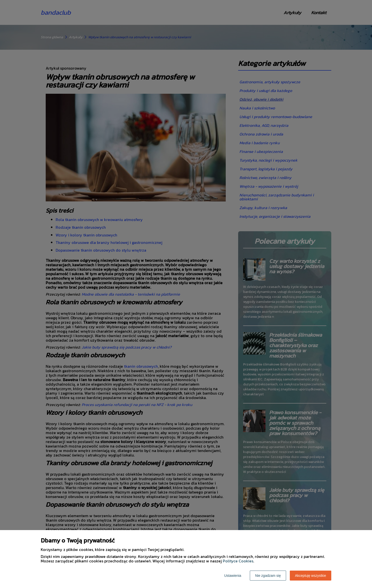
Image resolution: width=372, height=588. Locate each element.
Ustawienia (233, 576)
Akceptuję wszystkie (311, 576)
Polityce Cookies (238, 561)
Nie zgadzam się (268, 576)
